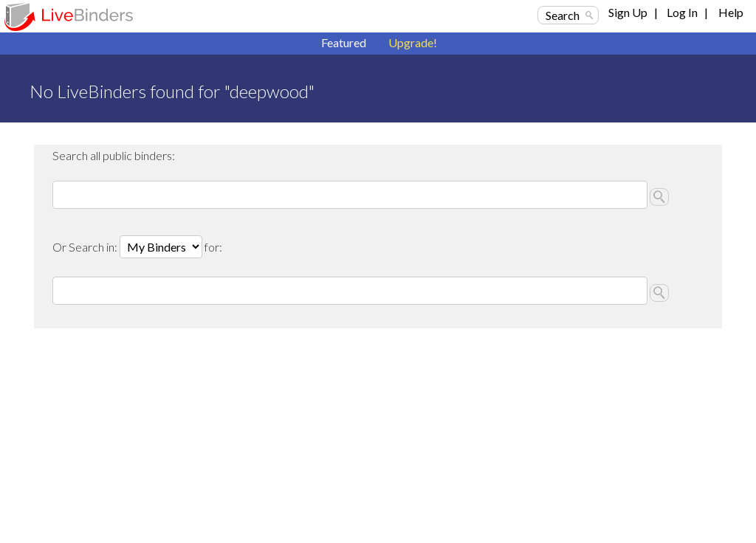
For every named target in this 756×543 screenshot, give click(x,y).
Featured (344, 42)
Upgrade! (413, 42)
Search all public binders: (114, 155)
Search (563, 15)
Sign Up (628, 12)
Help (731, 12)
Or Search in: (86, 247)
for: (213, 247)
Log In (682, 12)
